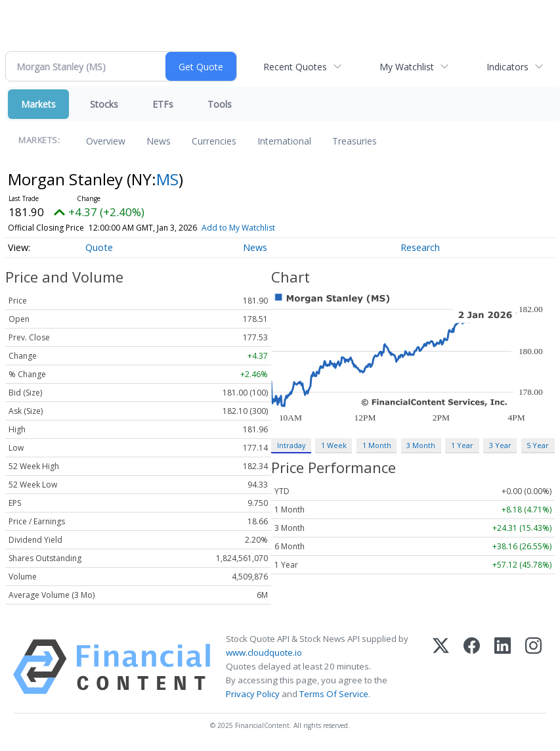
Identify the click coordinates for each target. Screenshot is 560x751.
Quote (99, 247)
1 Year (462, 445)
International (284, 141)
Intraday (291, 445)
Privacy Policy (253, 694)
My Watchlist (407, 67)
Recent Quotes (295, 67)
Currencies (214, 141)
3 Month (421, 445)
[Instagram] (533, 667)
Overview (106, 141)
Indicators (507, 67)
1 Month (377, 445)
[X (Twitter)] (441, 667)
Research (420, 247)
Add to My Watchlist (238, 228)
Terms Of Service (334, 694)
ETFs (163, 104)
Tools (220, 104)
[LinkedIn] (503, 667)
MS (167, 179)
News (159, 141)
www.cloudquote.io (264, 652)
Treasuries (355, 141)
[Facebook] (472, 667)
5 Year (538, 445)
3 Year (500, 445)
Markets (38, 104)
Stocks (104, 104)
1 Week (334, 445)
